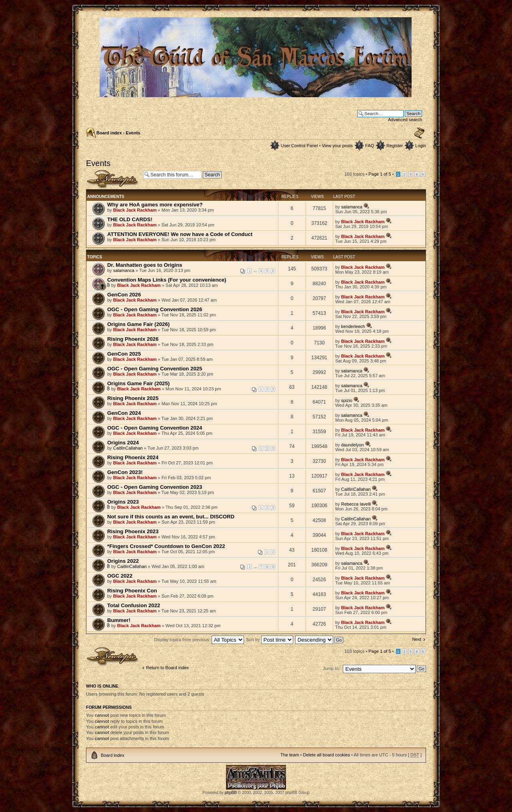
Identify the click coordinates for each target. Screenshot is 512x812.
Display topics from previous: (199, 640)
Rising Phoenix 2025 (133, 398)
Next (417, 639)
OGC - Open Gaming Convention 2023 (155, 487)
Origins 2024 (123, 443)
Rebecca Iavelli (356, 504)
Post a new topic (113, 179)
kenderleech (353, 326)
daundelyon (353, 445)
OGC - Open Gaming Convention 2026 (155, 309)
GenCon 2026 (124, 295)
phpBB (231, 793)
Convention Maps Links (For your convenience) (167, 280)
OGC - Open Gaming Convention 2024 (155, 428)
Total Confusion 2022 (134, 605)
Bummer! (119, 620)
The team (290, 755)
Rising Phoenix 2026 (133, 339)
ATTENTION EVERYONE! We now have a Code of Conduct (180, 234)
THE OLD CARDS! (130, 219)
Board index (109, 133)
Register (395, 146)
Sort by (270, 640)
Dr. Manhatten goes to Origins (145, 265)
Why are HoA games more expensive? (155, 205)
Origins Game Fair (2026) (138, 324)
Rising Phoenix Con (132, 591)
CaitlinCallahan (128, 448)
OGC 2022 (120, 576)
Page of (380, 174)
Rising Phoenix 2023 (133, 531)
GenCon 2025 (124, 354)
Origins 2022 (123, 561)
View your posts (337, 146)
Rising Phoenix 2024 (133, 457)
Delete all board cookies (326, 755)
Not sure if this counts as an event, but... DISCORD (171, 517)
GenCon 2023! (125, 472)
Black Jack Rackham (135, 210)
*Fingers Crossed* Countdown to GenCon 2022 (166, 546)
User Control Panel (299, 146)
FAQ (370, 146)
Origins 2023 (123, 502)
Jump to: (331, 668)
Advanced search (405, 120)
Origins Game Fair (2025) (138, 383)
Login (421, 146)
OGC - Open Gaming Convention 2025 (155, 369)
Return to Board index (167, 668)
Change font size (419, 133)
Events (133, 133)
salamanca (352, 207)
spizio (347, 400)
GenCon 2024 (124, 413)
